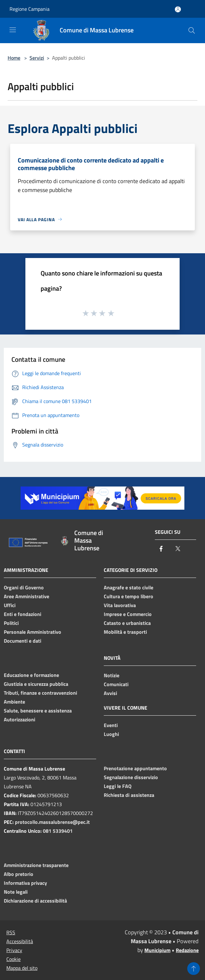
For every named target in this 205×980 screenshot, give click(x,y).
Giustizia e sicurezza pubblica (36, 684)
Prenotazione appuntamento (135, 768)
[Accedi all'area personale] (178, 9)
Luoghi (111, 734)
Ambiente (14, 702)
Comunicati (116, 684)
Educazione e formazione (31, 675)
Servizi (37, 58)
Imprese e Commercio (128, 614)
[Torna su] (194, 969)
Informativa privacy (25, 883)
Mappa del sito (22, 968)
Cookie (13, 959)
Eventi (111, 725)
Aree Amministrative (26, 596)
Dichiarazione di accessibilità (35, 901)
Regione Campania (30, 9)
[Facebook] (161, 549)
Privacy (14, 950)
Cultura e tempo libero (129, 596)
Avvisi (110, 693)
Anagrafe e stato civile (129, 587)
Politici (11, 623)
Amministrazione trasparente (36, 865)
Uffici (10, 605)
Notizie (112, 675)
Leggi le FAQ (118, 786)
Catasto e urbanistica (127, 623)
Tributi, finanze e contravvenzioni (40, 693)
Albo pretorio (19, 874)
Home (14, 58)
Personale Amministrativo (33, 632)
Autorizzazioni (20, 719)
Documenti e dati (23, 641)
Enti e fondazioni (23, 614)
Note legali (16, 892)
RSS (11, 932)
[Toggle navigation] (13, 30)
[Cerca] (192, 30)
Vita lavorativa (120, 605)
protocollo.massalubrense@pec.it (52, 822)
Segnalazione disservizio (131, 777)
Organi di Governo (24, 587)
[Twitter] (178, 549)
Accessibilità (20, 941)
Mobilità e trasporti (125, 632)
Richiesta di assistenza (129, 795)
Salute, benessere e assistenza (38, 711)
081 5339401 (58, 831)
